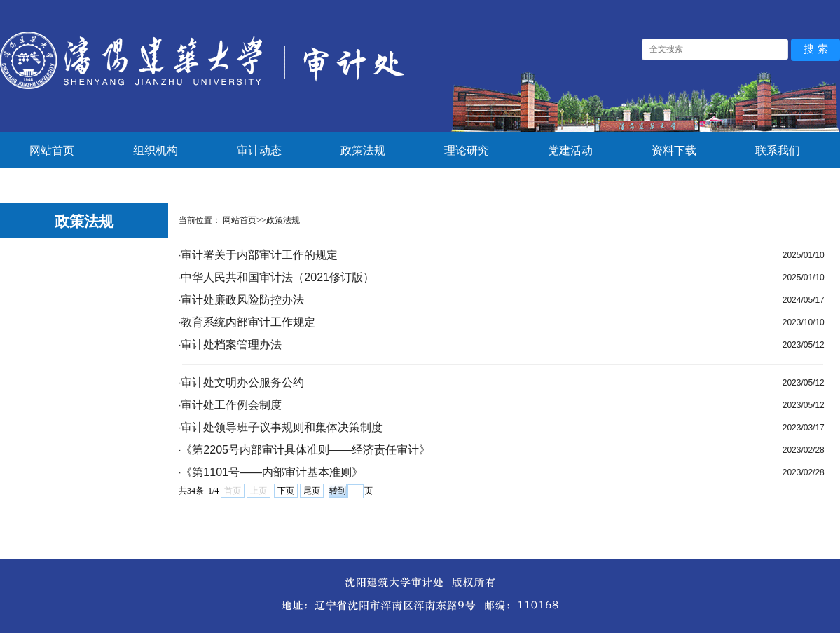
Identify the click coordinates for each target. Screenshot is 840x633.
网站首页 (52, 150)
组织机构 (156, 150)
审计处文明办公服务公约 (242, 382)
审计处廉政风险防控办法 (242, 300)
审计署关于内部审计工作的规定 (259, 255)
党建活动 (570, 150)
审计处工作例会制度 (231, 405)
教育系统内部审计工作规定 (248, 322)
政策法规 (363, 150)
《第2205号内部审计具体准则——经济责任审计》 (305, 450)
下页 (286, 491)
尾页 (312, 491)
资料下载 (674, 150)
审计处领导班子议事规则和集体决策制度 (282, 427)
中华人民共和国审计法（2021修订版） (277, 277)
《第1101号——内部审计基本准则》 (272, 472)
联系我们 (778, 150)
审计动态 (259, 150)
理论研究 (467, 150)
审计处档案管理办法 (231, 345)
